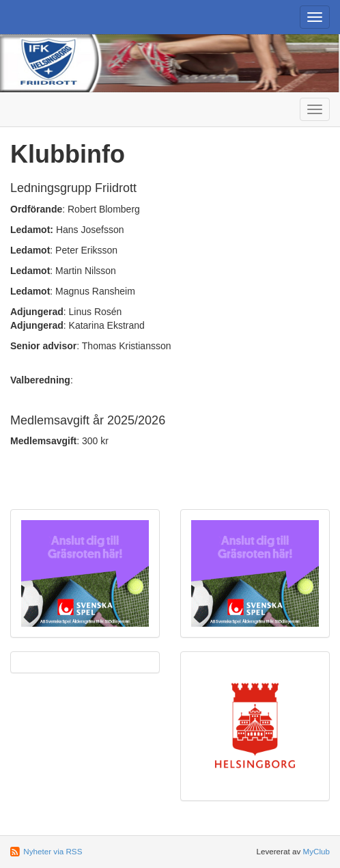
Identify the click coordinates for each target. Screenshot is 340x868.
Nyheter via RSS (53, 851)
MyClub (316, 851)
